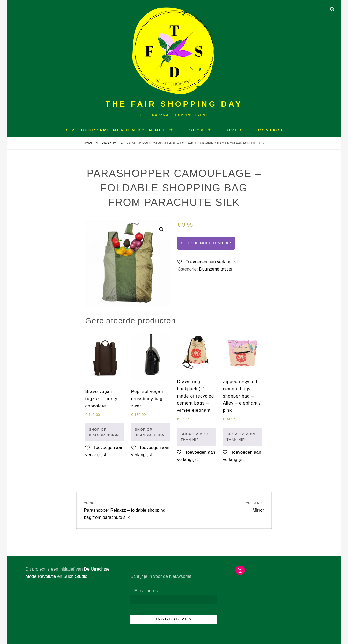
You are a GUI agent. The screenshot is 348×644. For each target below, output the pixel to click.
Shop (197, 130)
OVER (235, 130)
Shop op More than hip (206, 243)
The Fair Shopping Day (174, 104)
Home (89, 143)
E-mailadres (146, 591)
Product (110, 143)
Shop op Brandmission (104, 432)
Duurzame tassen (216, 269)
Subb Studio (75, 576)
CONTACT (271, 130)
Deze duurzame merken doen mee (115, 130)
